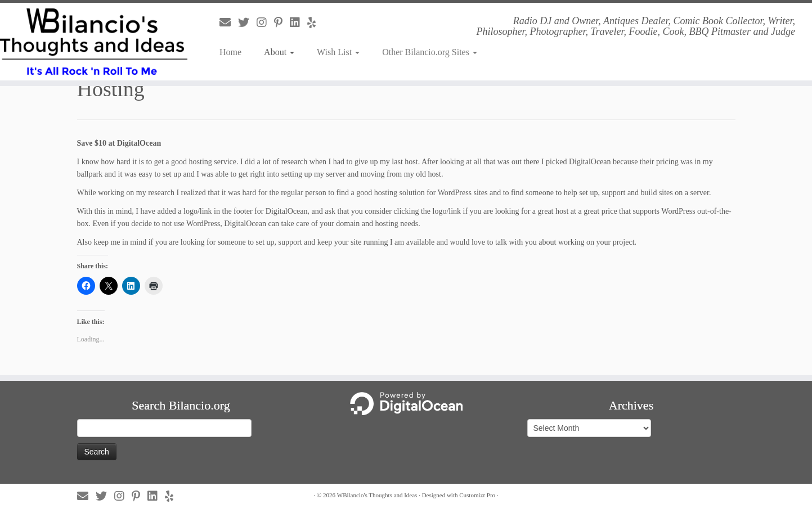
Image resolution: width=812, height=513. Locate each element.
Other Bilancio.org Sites (430, 52)
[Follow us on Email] (229, 22)
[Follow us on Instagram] (265, 22)
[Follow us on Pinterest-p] (282, 22)
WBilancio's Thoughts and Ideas (377, 495)
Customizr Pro (477, 495)
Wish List (338, 52)
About (279, 52)
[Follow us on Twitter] (247, 22)
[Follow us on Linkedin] (299, 22)
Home (230, 52)
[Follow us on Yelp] (315, 22)
